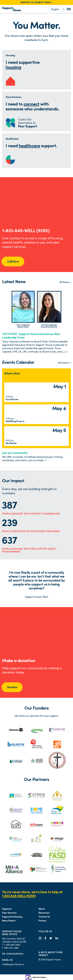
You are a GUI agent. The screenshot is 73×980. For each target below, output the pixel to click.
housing (13, 67)
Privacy (42, 921)
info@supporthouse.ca (13, 964)
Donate (12, 687)
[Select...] (57, 9)
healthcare (29, 146)
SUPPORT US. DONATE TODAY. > (36, 2)
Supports (7, 909)
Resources (44, 913)
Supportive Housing (12, 917)
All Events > (65, 363)
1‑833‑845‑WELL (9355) (19, 896)
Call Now (13, 261)
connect (31, 104)
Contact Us (44, 917)
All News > (65, 282)
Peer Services (9, 913)
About (42, 909)
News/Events (9, 921)
